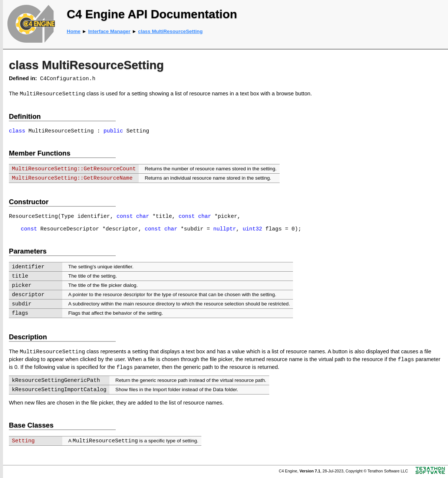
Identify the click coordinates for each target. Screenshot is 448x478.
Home (74, 31)
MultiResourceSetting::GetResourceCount (74, 169)
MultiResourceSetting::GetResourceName (72, 178)
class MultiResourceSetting (170, 31)
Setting (23, 441)
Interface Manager (109, 31)
